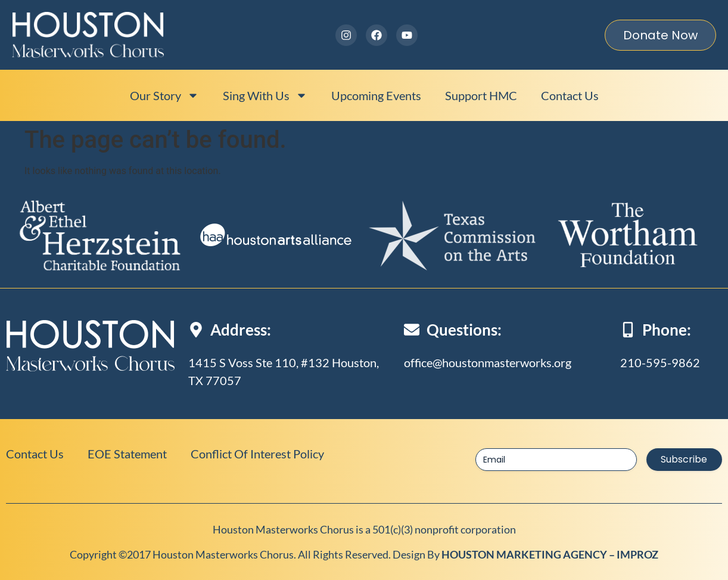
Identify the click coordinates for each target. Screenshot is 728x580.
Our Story (164, 95)
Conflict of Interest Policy (257, 454)
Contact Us (570, 95)
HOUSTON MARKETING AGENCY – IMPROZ (550, 554)
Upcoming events (376, 95)
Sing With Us (265, 95)
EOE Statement (127, 454)
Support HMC (481, 95)
